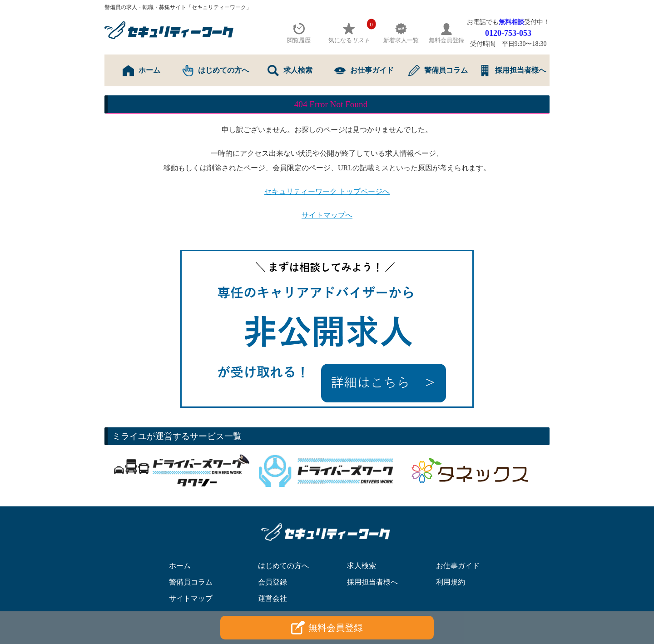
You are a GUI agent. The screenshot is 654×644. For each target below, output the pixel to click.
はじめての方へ (216, 71)
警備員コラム (438, 71)
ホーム (141, 71)
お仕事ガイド (364, 71)
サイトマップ (191, 598)
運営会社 (272, 598)
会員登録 (272, 582)
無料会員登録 (327, 628)
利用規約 (451, 582)
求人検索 (290, 71)
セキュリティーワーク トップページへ (327, 191)
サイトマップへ (327, 215)
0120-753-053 (508, 33)
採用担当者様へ (513, 71)
